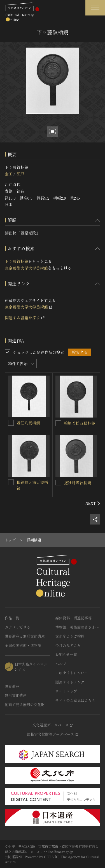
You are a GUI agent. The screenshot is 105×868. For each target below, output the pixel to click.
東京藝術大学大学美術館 (26, 268)
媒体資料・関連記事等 (74, 618)
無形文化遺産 (16, 695)
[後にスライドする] (93, 503)
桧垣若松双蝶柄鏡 (80, 423)
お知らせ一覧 (66, 654)
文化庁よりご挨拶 (70, 636)
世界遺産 (12, 686)
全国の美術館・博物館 (23, 645)
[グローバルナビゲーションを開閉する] (95, 8)
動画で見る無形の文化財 (25, 705)
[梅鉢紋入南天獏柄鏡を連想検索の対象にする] (11, 482)
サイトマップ (66, 691)
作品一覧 (12, 618)
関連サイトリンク (70, 682)
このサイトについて (72, 673)
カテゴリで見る (17, 627)
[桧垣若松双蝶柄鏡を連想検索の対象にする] (58, 423)
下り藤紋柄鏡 (17, 261)
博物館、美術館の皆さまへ (77, 627)
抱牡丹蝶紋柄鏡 (78, 483)
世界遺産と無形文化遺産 (25, 636)
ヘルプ (61, 664)
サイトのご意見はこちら (75, 700)
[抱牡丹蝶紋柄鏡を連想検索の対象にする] (58, 483)
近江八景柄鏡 (28, 423)
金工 (9, 174)
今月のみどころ (68, 645)
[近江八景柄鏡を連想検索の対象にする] (11, 423)
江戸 (20, 174)
